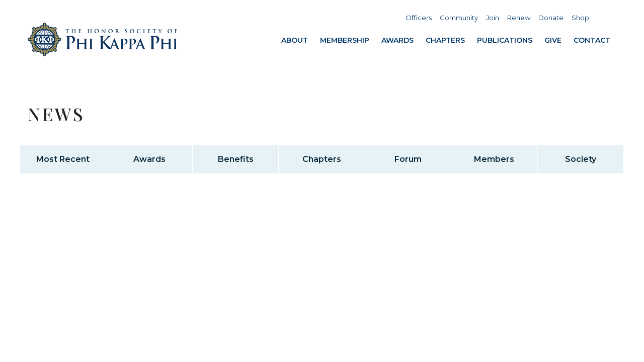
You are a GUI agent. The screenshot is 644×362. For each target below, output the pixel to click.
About (295, 40)
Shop (580, 18)
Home (103, 39)
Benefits (236, 159)
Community (459, 18)
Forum (408, 159)
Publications (505, 40)
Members (494, 159)
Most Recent (63, 159)
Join (493, 18)
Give (553, 40)
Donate (551, 18)
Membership (345, 40)
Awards (397, 40)
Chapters (445, 40)
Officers (419, 18)
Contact (592, 40)
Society (581, 159)
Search (604, 18)
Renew (519, 18)
